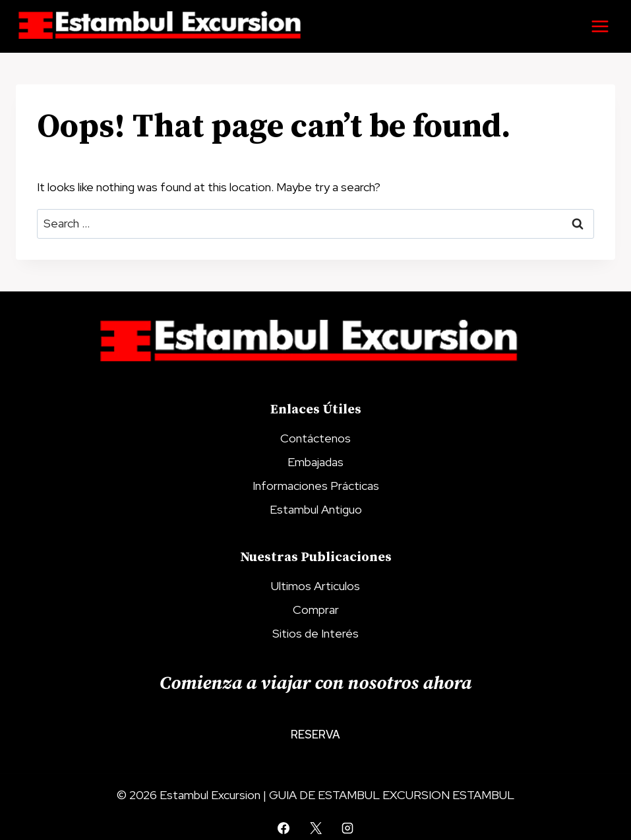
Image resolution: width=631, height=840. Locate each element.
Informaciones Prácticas (316, 486)
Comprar (316, 610)
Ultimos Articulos (315, 586)
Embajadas (315, 462)
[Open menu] (600, 26)
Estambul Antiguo (316, 509)
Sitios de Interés (315, 633)
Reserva (315, 735)
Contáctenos (315, 438)
